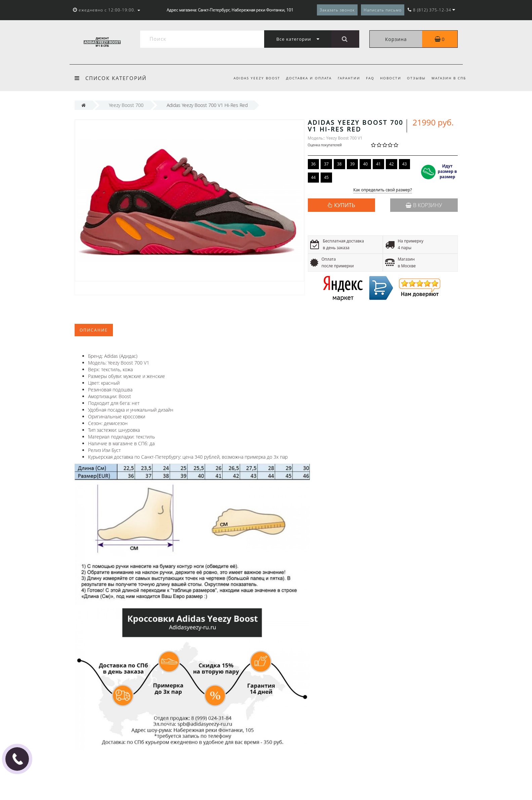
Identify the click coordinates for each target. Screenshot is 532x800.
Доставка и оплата (309, 78)
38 (339, 164)
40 (365, 164)
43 (405, 164)
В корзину (424, 205)
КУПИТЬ (344, 205)
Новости (391, 78)
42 (392, 164)
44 (314, 177)
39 (353, 164)
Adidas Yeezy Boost (257, 78)
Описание (94, 330)
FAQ (370, 78)
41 (378, 164)
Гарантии (349, 78)
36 (314, 164)
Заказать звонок (337, 10)
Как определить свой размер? (383, 190)
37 (326, 164)
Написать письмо (383, 10)
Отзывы (416, 78)
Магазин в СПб (449, 78)
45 (326, 177)
